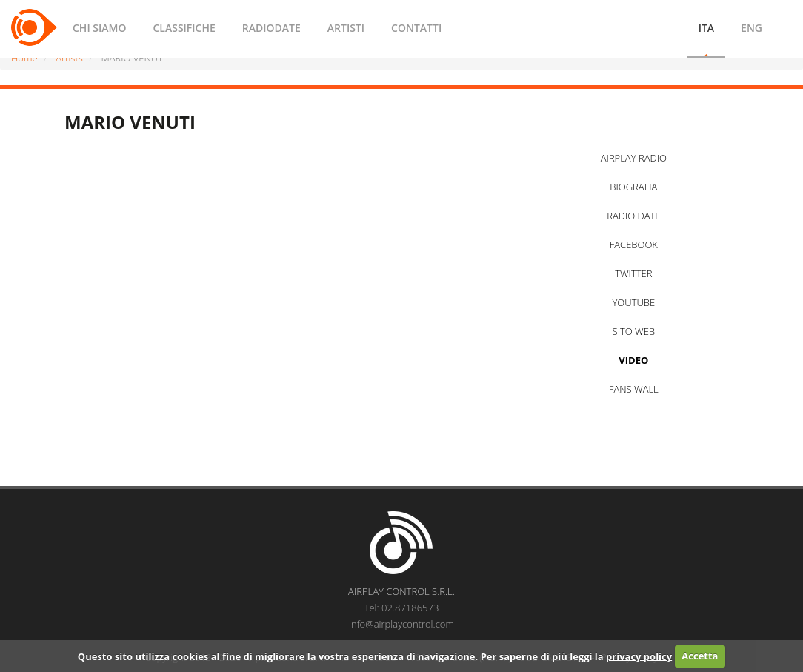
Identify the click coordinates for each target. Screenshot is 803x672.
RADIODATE (271, 28)
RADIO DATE (633, 216)
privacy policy (639, 656)
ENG (752, 28)
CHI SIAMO (99, 28)
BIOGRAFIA (633, 187)
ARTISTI (346, 28)
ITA (706, 28)
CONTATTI (416, 28)
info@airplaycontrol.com (401, 624)
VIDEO (633, 360)
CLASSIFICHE (184, 28)
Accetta (700, 656)
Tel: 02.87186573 (402, 608)
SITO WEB (634, 331)
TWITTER (633, 273)
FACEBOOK (634, 244)
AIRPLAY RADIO (634, 158)
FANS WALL (634, 389)
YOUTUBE (633, 302)
